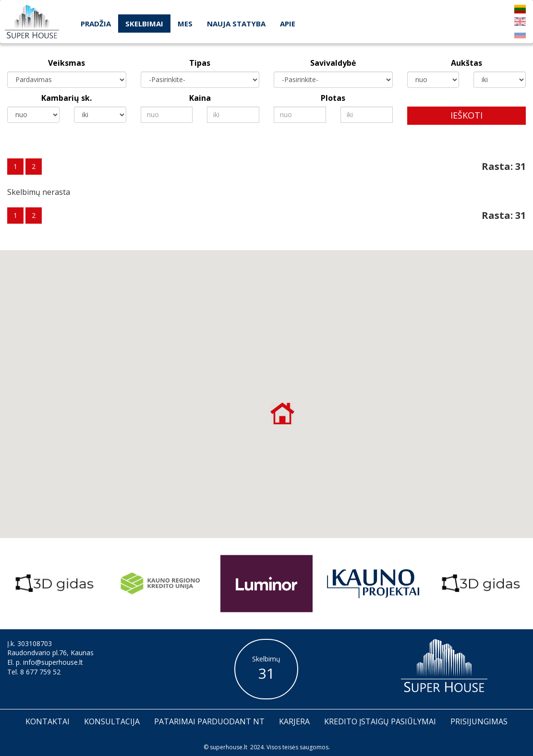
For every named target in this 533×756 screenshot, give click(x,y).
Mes (185, 24)
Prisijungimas (479, 721)
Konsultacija (112, 721)
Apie (288, 24)
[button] (282, 413)
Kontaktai (48, 721)
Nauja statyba (236, 24)
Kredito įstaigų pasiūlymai (380, 721)
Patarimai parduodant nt (209, 721)
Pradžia (96, 24)
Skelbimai (144, 24)
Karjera (294, 721)
